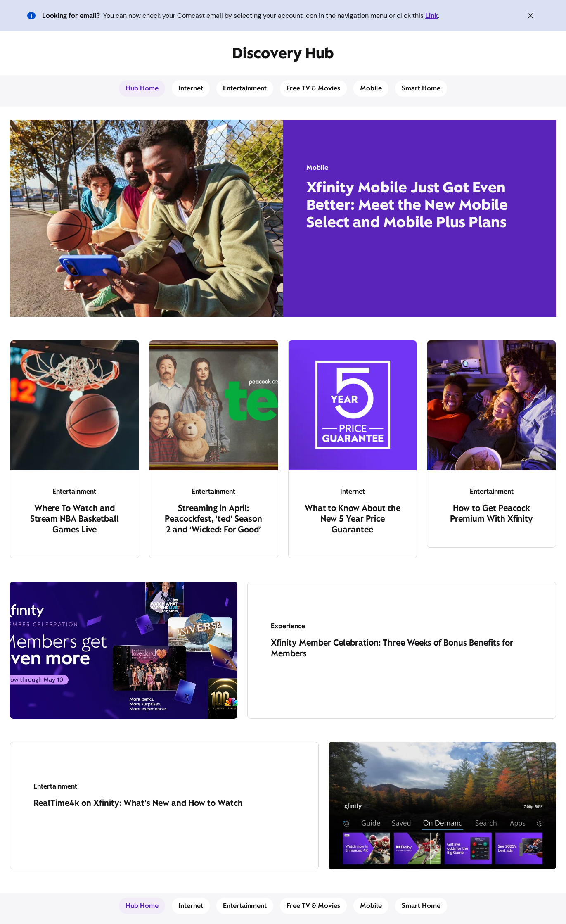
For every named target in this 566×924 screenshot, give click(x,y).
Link (432, 15)
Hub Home (142, 88)
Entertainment (245, 88)
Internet (191, 88)
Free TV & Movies (314, 88)
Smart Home (421, 88)
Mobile (371, 88)
